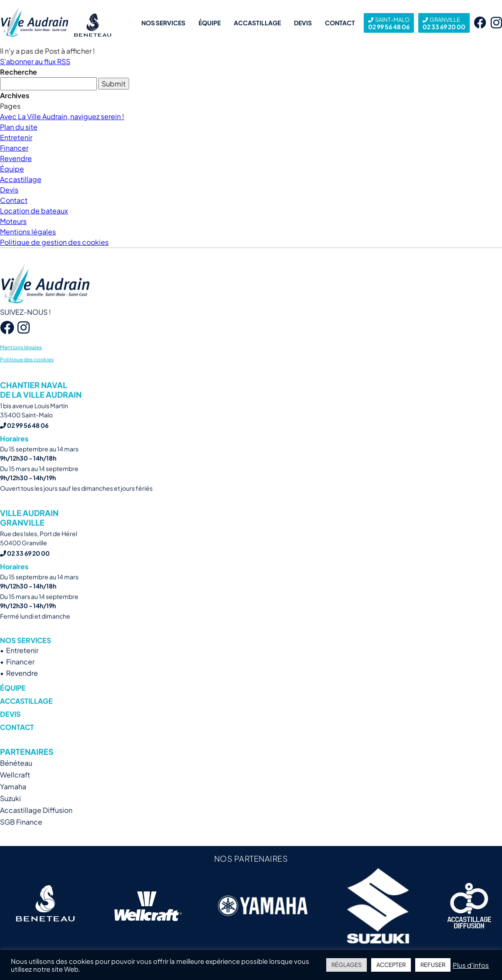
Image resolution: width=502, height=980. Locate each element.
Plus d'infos (471, 965)
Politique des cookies (27, 375)
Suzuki (10, 814)
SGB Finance (21, 837)
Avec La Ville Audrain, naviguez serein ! (62, 116)
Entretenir (16, 137)
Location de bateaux (34, 211)
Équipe (210, 23)
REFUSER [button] (433, 965)
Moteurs (13, 221)
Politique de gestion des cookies (54, 242)
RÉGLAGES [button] (347, 965)
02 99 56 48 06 (389, 23)
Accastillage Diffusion (36, 826)
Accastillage (257, 23)
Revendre (16, 158)
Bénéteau (16, 779)
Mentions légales (28, 232)
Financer (14, 148)
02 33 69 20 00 (444, 23)
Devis (303, 23)
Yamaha (13, 802)
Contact (340, 23)
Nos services (163, 23)
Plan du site (19, 127)
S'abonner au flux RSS (35, 61)
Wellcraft (15, 790)
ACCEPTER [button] (391, 965)
